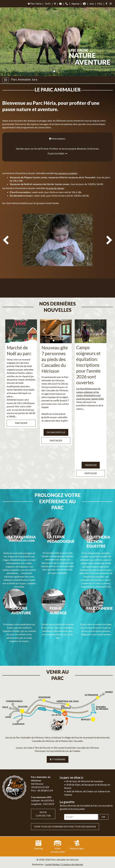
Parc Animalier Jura (24, 79)
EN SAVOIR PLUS (56, 426)
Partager (21, 417)
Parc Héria (34, 4)
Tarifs (48, 4)
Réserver (91, 459)
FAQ (100, 4)
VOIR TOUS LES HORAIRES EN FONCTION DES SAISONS (65, 802)
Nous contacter (43, 789)
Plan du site (48, 844)
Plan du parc (57, 153)
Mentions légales (65, 844)
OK (103, 792)
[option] (57, 254)
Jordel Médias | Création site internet (64, 839)
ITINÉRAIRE (58, 734)
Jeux (92, 4)
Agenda (75, 4)
